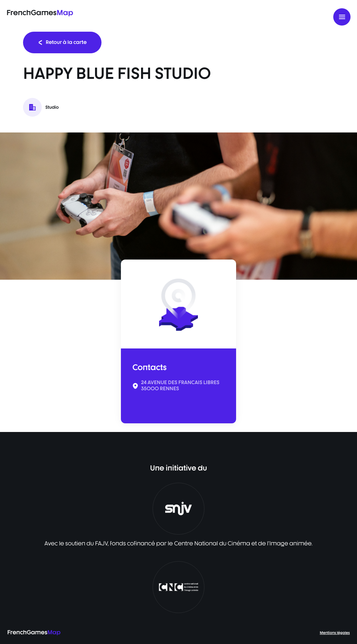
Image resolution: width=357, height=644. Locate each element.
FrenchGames (40, 12)
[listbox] (178, 206)
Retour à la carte (62, 42)
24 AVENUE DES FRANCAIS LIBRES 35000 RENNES (180, 386)
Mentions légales (335, 633)
